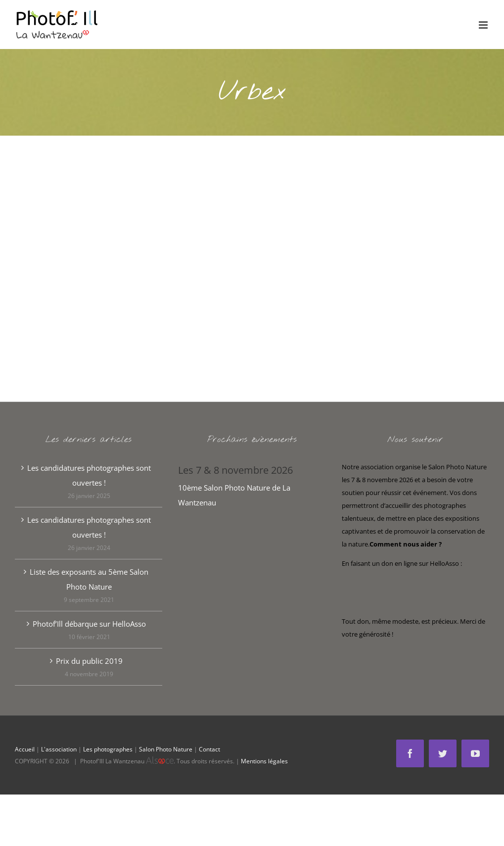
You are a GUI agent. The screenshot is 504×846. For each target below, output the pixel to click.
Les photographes (108, 749)
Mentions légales (264, 761)
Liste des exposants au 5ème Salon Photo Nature (89, 579)
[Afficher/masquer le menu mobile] (484, 25)
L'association (59, 749)
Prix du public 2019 (89, 661)
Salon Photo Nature (166, 749)
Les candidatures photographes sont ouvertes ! (89, 475)
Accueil (25, 749)
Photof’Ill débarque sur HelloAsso (89, 624)
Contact (209, 749)
